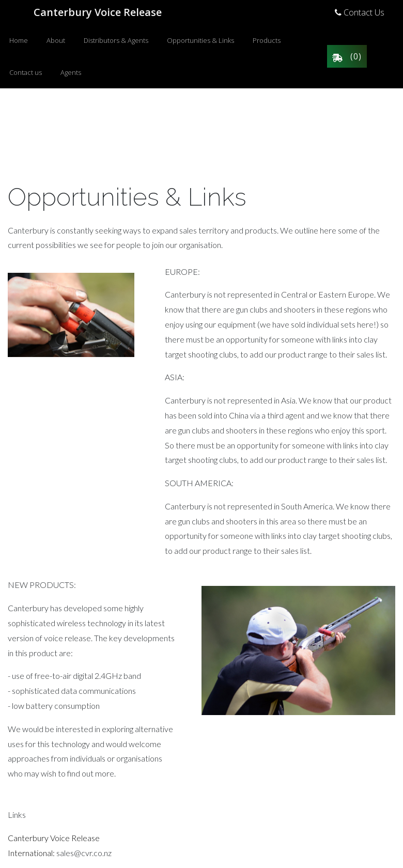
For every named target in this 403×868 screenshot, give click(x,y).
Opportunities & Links (200, 40)
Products (267, 40)
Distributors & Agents (116, 40)
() (347, 56)
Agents (71, 72)
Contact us (26, 72)
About (56, 40)
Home (19, 40)
